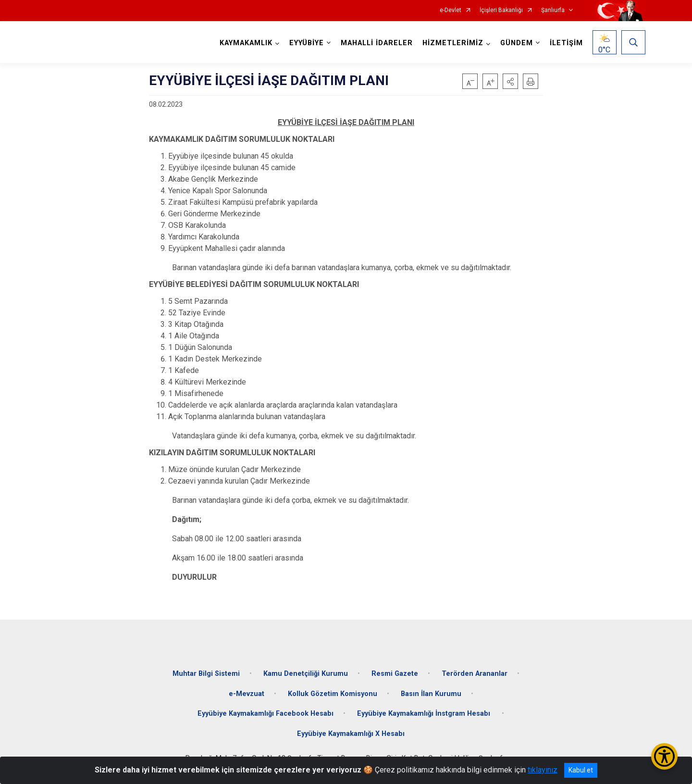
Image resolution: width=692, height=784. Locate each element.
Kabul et (581, 770)
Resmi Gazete (395, 674)
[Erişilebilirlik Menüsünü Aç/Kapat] (664, 756)
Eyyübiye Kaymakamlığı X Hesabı (351, 734)
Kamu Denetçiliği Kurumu (306, 674)
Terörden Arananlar (475, 674)
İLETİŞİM (566, 43)
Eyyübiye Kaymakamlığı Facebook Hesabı (266, 714)
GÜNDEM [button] (517, 43)
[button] (510, 81)
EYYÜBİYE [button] (307, 43)
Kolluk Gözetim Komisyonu (333, 694)
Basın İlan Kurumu (431, 694)
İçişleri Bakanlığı (501, 10)
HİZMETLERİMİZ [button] (453, 43)
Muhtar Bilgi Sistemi (206, 674)
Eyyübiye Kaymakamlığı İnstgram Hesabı (425, 714)
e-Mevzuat (247, 694)
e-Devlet (451, 10)
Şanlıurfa (553, 10)
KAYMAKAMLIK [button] (246, 43)
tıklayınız (543, 770)
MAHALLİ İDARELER (377, 43)
